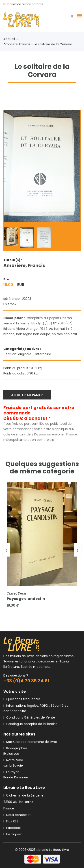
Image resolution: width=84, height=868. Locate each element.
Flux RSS (11, 821)
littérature (44, 354)
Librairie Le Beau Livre (53, 850)
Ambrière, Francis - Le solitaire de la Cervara (38, 44)
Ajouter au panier (27, 395)
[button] (79, 15)
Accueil (11, 39)
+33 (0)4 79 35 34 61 (26, 681)
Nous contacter (17, 815)
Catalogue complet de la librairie (31, 724)
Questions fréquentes (23, 699)
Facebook (12, 828)
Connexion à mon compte (24, 4)
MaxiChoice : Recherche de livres (31, 742)
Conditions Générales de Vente (30, 717)
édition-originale (19, 354)
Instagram (13, 834)
